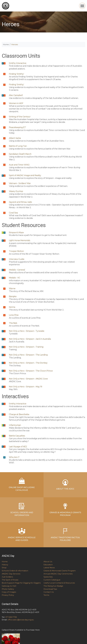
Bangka (13, 296)
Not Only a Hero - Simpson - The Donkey (28, 363)
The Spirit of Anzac (10, 580)
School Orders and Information (22, 510)
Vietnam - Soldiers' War (20, 183)
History (5, 565)
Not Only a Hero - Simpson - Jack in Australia (30, 339)
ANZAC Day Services (11, 574)
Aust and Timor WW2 (19, 165)
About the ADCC (65, 485)
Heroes (15, 44)
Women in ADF (16, 103)
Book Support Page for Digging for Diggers (21, 583)
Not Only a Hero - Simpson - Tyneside (27, 331)
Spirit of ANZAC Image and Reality (25, 175)
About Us (48, 562)
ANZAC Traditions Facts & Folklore (65, 535)
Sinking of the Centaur (20, 117)
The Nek (13, 323)
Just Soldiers (7, 577)
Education (48, 565)
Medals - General (17, 270)
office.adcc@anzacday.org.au (21, 620)
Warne (12, 288)
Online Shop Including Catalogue (22, 485)
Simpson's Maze (16, 232)
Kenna (12, 307)
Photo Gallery (8, 589)
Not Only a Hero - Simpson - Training (26, 347)
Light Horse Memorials (20, 240)
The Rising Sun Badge (53, 586)
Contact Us (49, 592)
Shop (4, 568)
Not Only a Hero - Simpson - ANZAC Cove (28, 379)
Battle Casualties (17, 436)
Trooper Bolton (16, 251)
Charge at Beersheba (19, 414)
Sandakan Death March (20, 154)
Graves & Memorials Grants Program (65, 510)
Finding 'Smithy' (16, 74)
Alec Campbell (16, 95)
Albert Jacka (15, 138)
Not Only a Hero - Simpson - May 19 (26, 387)
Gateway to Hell (9, 586)
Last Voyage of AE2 (18, 447)
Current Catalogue (52, 580)
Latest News (49, 568)
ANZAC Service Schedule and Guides (22, 535)
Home (6, 44)
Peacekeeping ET (17, 127)
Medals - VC (14, 278)
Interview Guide (17, 259)
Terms (46, 595)
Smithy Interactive (18, 63)
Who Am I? (14, 457)
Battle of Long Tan (18, 146)
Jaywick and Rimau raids (20, 202)
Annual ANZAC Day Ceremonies (58, 574)
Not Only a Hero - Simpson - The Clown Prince (31, 371)
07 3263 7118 (11, 617)
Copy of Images (9, 592)
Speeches (48, 577)
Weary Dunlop (16, 191)
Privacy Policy (8, 595)
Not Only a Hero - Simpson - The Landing (28, 355)
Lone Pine (14, 315)
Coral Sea (13, 213)
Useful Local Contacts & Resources (59, 583)
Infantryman (15, 425)
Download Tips (50, 589)
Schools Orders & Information (15, 571)
